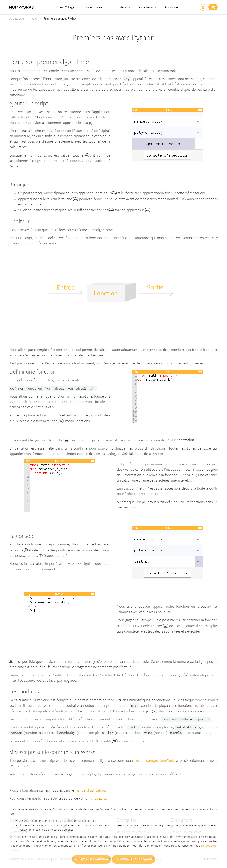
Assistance (171, 7)
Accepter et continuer (92, 859)
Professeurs (146, 7)
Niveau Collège (65, 7)
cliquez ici (98, 798)
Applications (17, 19)
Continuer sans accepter (133, 859)
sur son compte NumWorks (155, 761)
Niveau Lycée (94, 7)
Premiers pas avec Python (61, 19)
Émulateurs (120, 7)
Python (34, 19)
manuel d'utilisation (90, 790)
